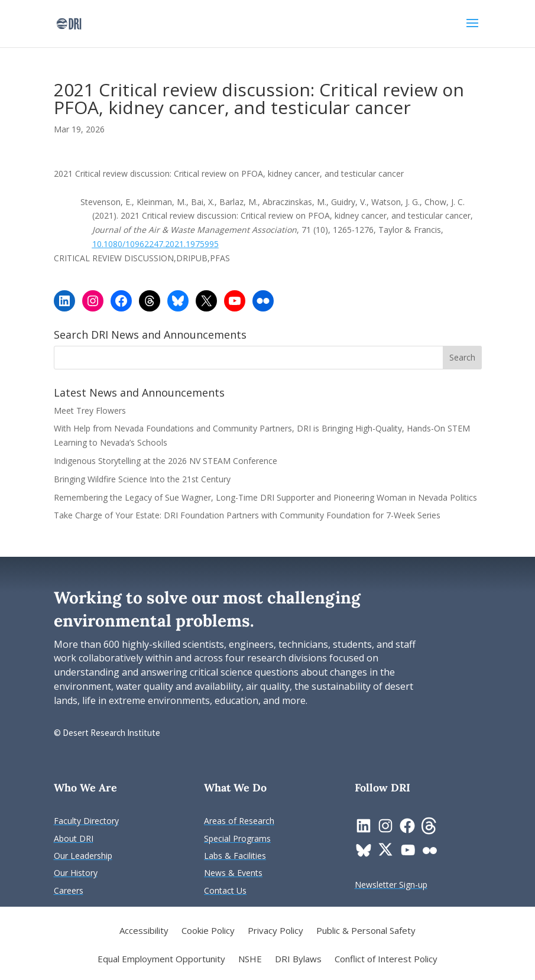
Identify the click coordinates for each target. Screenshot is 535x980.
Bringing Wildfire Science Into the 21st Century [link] (143, 479)
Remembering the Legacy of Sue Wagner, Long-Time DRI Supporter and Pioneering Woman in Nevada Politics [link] (265, 497)
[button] (472, 31)
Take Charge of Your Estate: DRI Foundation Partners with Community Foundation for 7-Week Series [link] (247, 515)
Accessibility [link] (144, 931)
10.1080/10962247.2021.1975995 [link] (155, 244)
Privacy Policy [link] (275, 931)
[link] (69, 23)
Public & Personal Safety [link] (366, 931)
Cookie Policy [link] (208, 931)
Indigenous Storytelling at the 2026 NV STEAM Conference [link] (166, 461)
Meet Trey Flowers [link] (90, 411)
